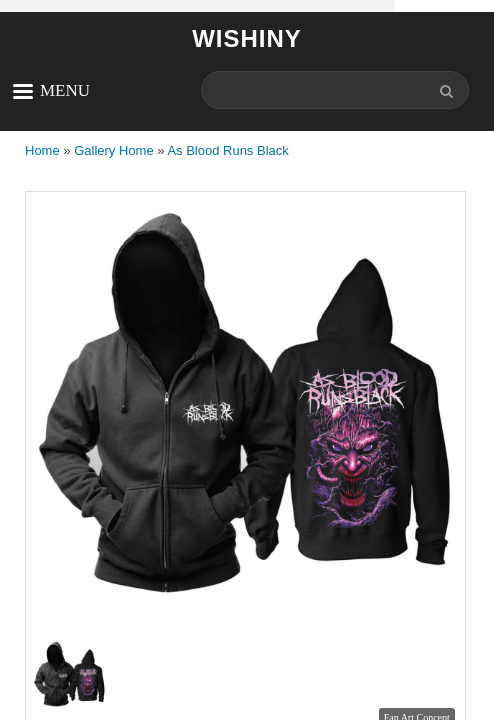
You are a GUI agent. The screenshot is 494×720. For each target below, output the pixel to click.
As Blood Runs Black (227, 150)
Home (42, 150)
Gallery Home (113, 150)
